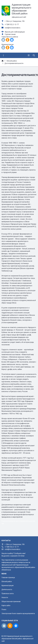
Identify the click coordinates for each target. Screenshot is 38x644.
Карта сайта (6, 605)
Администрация (7, 585)
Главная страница (8, 577)
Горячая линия (10, 34)
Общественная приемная (11, 601)
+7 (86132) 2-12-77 (12, 24)
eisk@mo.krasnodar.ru (13, 28)
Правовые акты (8, 593)
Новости (5, 597)
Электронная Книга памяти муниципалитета (18, 613)
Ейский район (7, 581)
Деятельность (7, 589)
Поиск (4, 609)
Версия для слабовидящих (15, 32)
